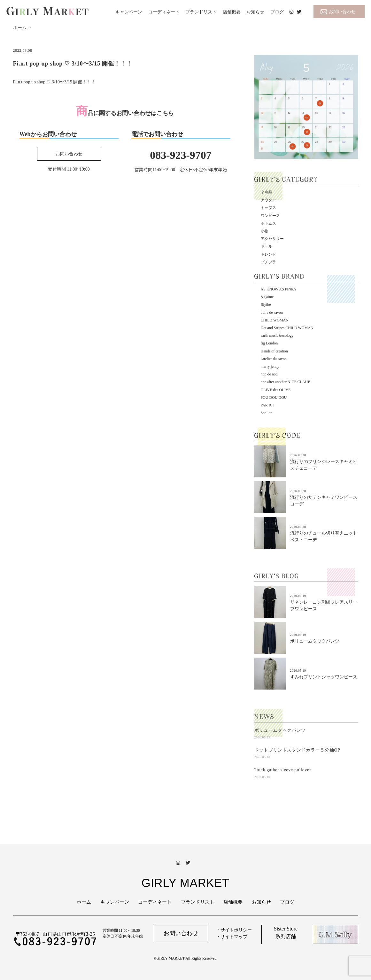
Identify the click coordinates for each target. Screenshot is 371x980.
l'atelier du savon (274, 359)
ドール (267, 246)
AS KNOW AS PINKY (279, 289)
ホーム (84, 902)
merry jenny (270, 367)
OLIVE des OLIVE (276, 390)
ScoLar (266, 413)
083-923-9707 (181, 155)
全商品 (267, 192)
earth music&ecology (277, 336)
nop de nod (269, 374)
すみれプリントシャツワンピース (324, 677)
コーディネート (164, 12)
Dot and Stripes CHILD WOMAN (287, 328)
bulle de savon (272, 313)
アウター (268, 200)
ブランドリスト (201, 12)
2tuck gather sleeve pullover (283, 770)
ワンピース (270, 216)
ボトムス (268, 223)
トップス (268, 208)
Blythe (266, 305)
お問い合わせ (342, 12)
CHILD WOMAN (275, 320)
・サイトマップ (232, 937)
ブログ (277, 12)
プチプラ (268, 262)
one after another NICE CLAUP (286, 382)
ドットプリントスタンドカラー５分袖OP (297, 750)
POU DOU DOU (274, 397)
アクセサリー (272, 239)
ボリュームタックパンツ (315, 641)
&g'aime (267, 297)
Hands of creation (274, 351)
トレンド (268, 254)
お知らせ (255, 12)
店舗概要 (232, 12)
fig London (269, 343)
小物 (265, 231)
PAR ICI (267, 405)
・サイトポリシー (234, 930)
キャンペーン (129, 12)
